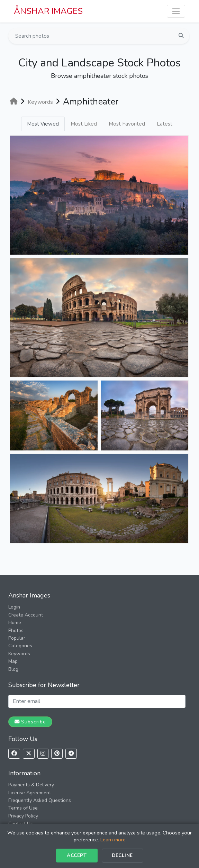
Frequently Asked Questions (40, 800)
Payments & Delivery (31, 785)
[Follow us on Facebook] (14, 754)
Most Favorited (127, 124)
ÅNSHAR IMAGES (48, 11)
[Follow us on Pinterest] (57, 754)
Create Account (26, 615)
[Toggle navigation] (176, 11)
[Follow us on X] (29, 754)
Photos (16, 631)
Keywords (19, 654)
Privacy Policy (23, 816)
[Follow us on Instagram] (43, 754)
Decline (122, 855)
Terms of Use (23, 808)
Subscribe (30, 722)
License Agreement (30, 793)
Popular (17, 638)
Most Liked (84, 124)
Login (14, 607)
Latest (165, 124)
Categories (20, 646)
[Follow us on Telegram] (71, 754)
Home (15, 623)
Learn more (113, 840)
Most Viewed (43, 124)
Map (13, 661)
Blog (13, 669)
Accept (77, 855)
